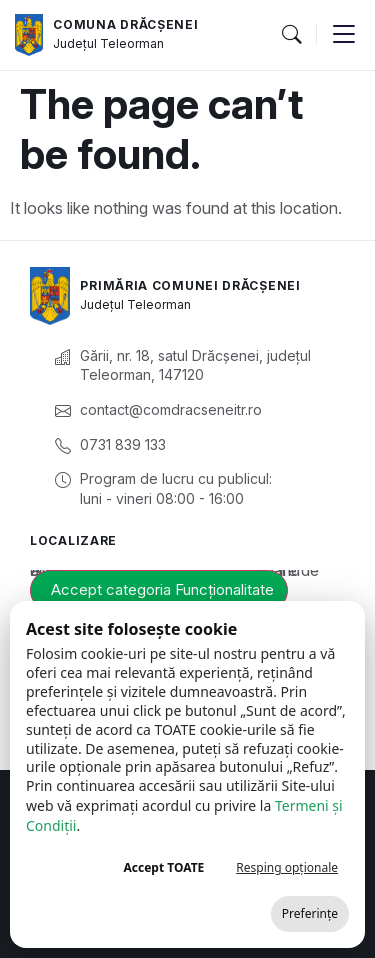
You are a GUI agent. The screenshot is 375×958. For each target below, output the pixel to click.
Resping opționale (287, 867)
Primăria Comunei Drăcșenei (190, 285)
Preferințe (310, 913)
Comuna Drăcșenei (125, 24)
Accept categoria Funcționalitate (162, 589)
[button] (291, 35)
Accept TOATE (163, 867)
